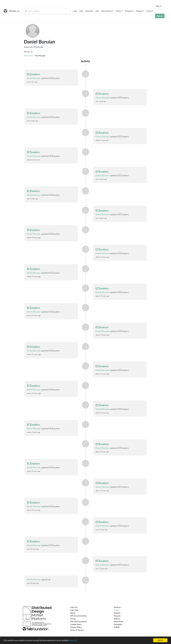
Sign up (160, 16)
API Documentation (79, 616)
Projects (140, 11)
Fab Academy (107, 11)
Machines (89, 11)
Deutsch (117, 607)
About (73, 613)
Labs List (74, 607)
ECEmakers (29, 55)
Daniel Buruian (34, 78)
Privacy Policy (76, 627)
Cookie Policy (76, 624)
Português (118, 624)
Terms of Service (77, 630)
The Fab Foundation (79, 621)
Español (117, 613)
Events (119, 11)
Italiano (117, 619)
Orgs (81, 11)
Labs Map (74, 610)
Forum (150, 11)
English (117, 610)
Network (129, 11)
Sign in (158, 6)
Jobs (97, 11)
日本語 (117, 627)
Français (117, 616)
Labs (75, 11)
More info (73, 640)
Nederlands (119, 621)
